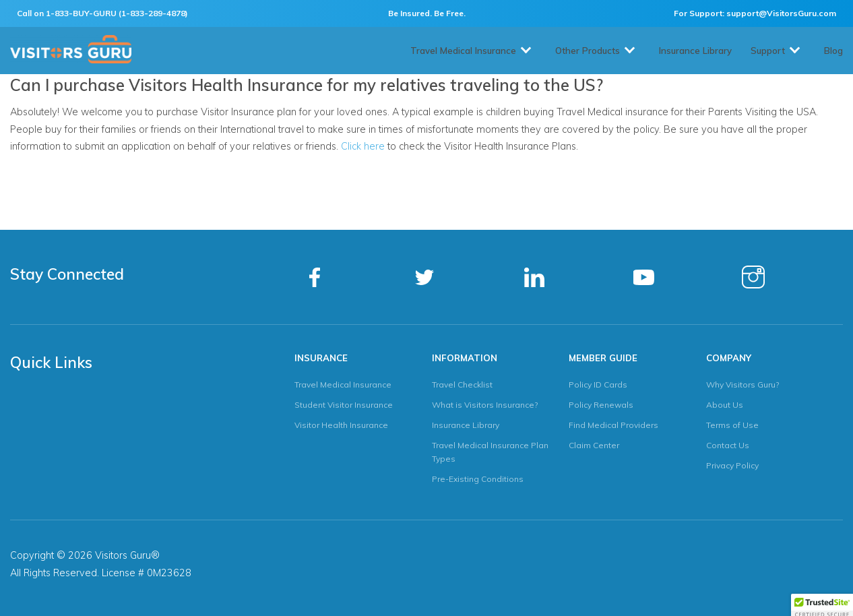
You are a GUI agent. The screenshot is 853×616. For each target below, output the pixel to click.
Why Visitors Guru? (743, 384)
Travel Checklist (462, 384)
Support (768, 51)
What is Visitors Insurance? (485, 405)
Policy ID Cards (598, 384)
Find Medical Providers (613, 425)
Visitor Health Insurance (341, 425)
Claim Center (594, 445)
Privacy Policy (732, 465)
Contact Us (728, 445)
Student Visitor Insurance (344, 405)
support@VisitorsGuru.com (781, 13)
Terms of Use (732, 425)
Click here (363, 146)
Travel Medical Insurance (463, 51)
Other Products (588, 51)
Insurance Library (695, 51)
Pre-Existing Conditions (478, 479)
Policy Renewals (601, 405)
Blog (833, 51)
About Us (725, 405)
